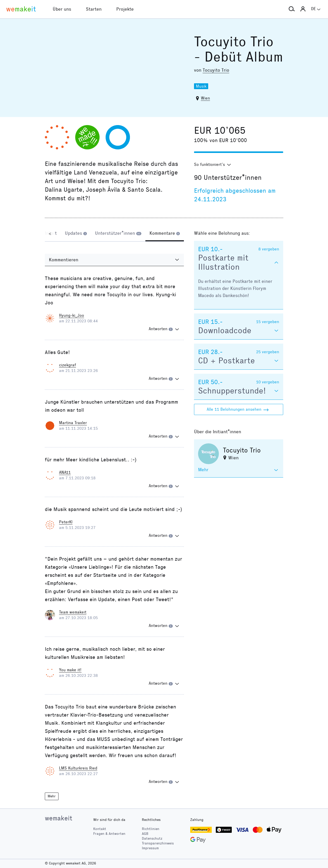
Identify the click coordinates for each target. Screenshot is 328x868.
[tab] (76, 234)
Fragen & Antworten (109, 834)
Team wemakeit (73, 612)
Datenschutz (152, 839)
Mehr (52, 797)
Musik (201, 86)
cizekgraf (67, 365)
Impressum (150, 848)
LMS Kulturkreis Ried (78, 768)
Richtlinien (151, 829)
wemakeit (59, 818)
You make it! (70, 670)
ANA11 (65, 472)
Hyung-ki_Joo (72, 315)
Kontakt (100, 829)
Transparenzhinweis (158, 843)
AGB (145, 834)
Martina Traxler (73, 423)
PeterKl (66, 522)
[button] (292, 9)
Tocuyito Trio (216, 70)
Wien (205, 98)
